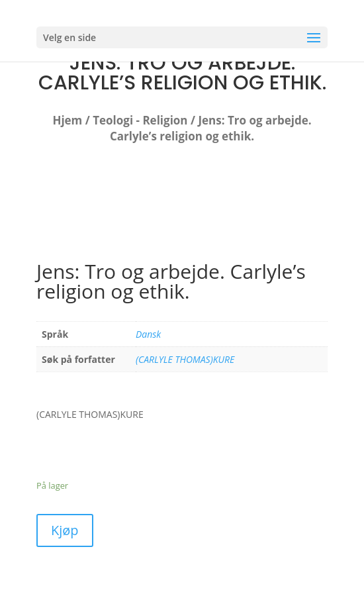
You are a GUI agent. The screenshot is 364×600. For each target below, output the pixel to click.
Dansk (148, 334)
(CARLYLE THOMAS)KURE (185, 359)
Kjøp (65, 530)
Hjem (67, 120)
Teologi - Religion (140, 120)
